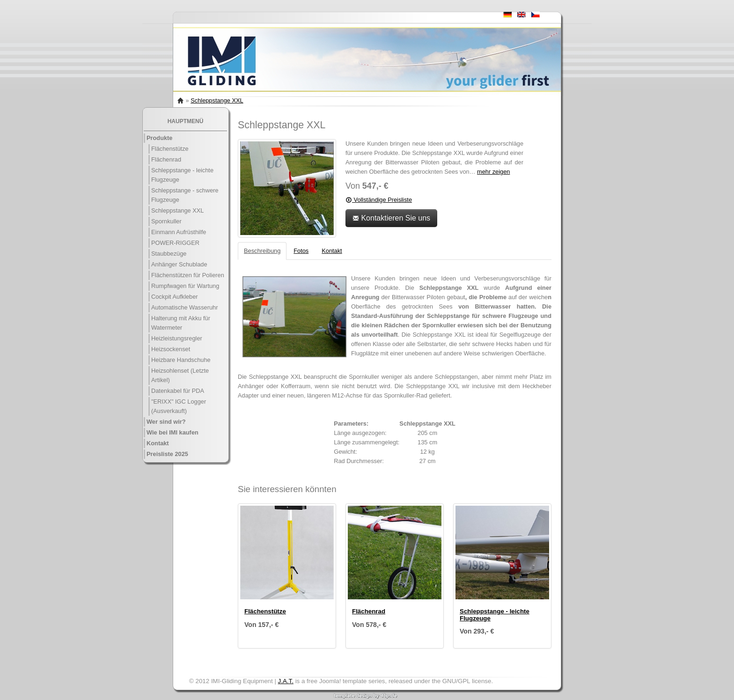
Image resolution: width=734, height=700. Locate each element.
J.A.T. (286, 681)
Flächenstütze (170, 149)
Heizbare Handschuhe (181, 360)
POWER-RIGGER (175, 243)
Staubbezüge (169, 254)
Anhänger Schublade (179, 264)
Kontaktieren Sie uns (391, 218)
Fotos (301, 251)
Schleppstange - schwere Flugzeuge (185, 195)
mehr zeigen (493, 172)
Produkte (159, 138)
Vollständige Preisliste (379, 200)
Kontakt (158, 443)
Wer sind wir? (166, 422)
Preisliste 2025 (167, 454)
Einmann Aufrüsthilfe (179, 232)
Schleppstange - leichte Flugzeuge (182, 175)
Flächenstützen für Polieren (188, 275)
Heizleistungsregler (177, 338)
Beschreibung (262, 251)
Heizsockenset (171, 349)
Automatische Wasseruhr (184, 307)
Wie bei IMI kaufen (172, 432)
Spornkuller (166, 221)
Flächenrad (166, 159)
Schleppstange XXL (217, 100)
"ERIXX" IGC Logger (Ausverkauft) (179, 406)
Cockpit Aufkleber (175, 297)
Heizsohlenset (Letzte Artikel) (180, 375)
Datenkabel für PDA (178, 391)
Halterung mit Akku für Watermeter (181, 323)
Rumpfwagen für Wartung (185, 286)
